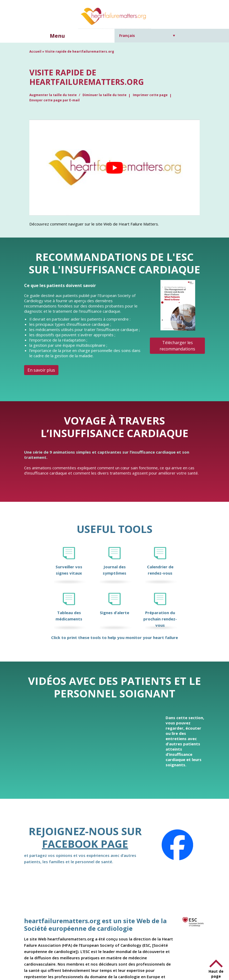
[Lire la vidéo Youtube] (114, 167)
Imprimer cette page (150, 95)
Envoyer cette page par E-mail (54, 100)
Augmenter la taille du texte (53, 95)
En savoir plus (41, 370)
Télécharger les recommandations (177, 346)
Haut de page (216, 974)
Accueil (35, 51)
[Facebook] (177, 845)
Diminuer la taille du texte (105, 95)
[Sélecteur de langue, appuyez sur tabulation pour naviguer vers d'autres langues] (147, 35)
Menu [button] (57, 36)
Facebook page (85, 844)
